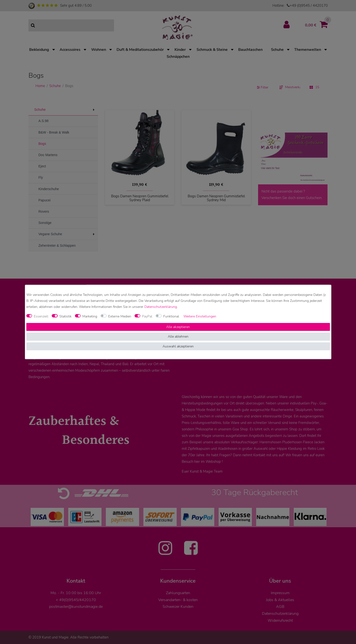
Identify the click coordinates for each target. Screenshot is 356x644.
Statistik (65, 316)
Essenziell (41, 316)
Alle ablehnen (178, 337)
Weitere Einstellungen (200, 316)
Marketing (90, 316)
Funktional (171, 316)
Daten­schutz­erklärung (161, 307)
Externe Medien (120, 316)
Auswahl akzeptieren (178, 346)
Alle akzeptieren (178, 327)
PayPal (147, 316)
